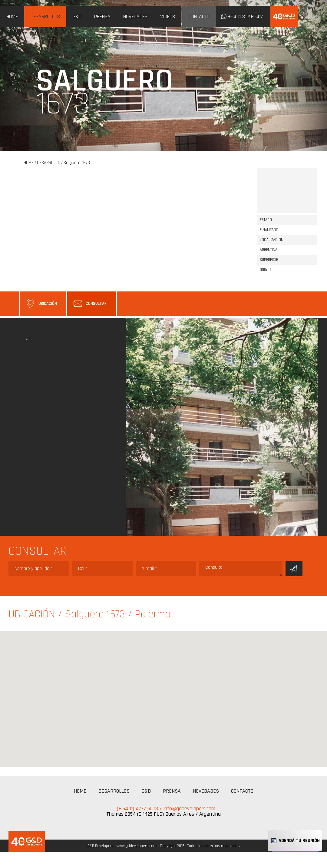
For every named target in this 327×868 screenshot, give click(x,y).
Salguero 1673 (77, 163)
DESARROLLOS (45, 16)
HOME (12, 16)
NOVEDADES (135, 16)
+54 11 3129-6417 (245, 16)
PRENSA (102, 16)
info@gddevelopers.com (189, 809)
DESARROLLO (49, 163)
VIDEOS (168, 16)
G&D (77, 16)
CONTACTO (199, 16)
